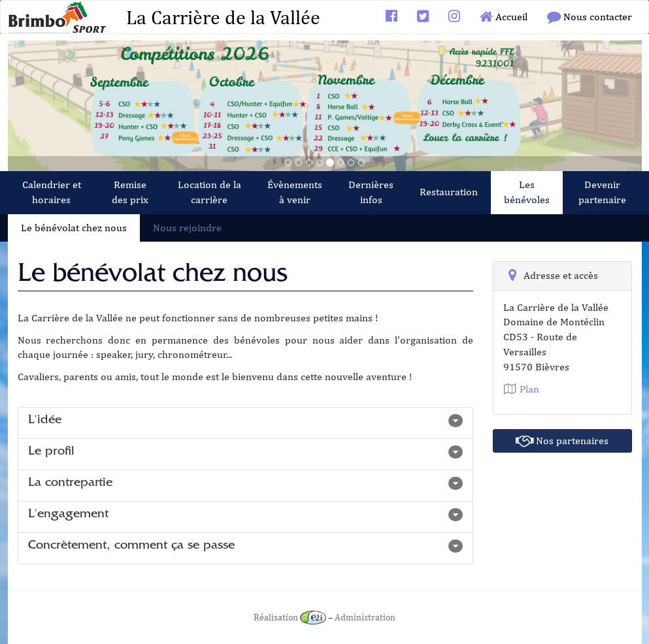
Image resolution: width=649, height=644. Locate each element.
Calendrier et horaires (52, 192)
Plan (521, 389)
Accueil (504, 17)
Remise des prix (130, 192)
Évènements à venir (295, 192)
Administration (365, 617)
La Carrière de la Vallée (223, 17)
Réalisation (290, 617)
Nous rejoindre (187, 228)
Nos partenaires (562, 441)
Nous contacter (590, 17)
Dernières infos (371, 192)
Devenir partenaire (602, 192)
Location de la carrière (209, 192)
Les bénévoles (527, 192)
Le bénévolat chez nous (74, 228)
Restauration (449, 192)
